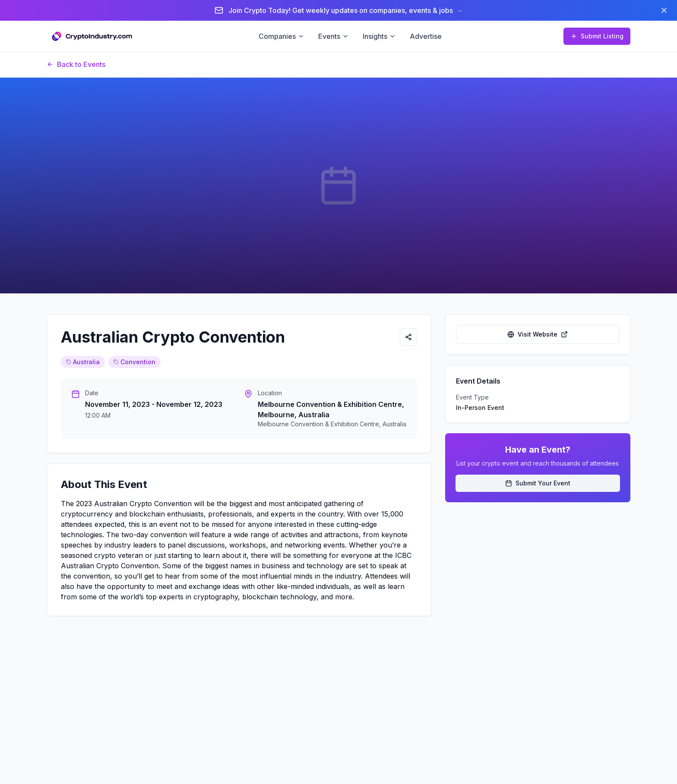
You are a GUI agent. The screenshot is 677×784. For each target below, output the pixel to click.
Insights (379, 36)
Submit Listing (597, 36)
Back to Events (76, 64)
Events (334, 36)
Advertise (426, 36)
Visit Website (538, 334)
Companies (282, 36)
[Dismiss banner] (664, 10)
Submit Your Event (538, 483)
